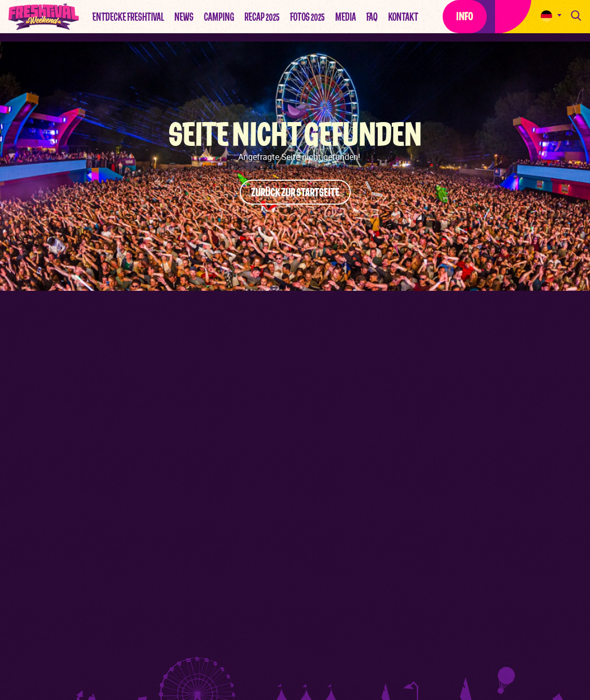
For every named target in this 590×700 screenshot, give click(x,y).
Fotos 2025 (307, 17)
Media (346, 17)
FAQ (372, 17)
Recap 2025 (262, 17)
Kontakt (403, 17)
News (184, 17)
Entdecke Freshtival (128, 17)
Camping (219, 17)
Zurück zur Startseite (295, 193)
